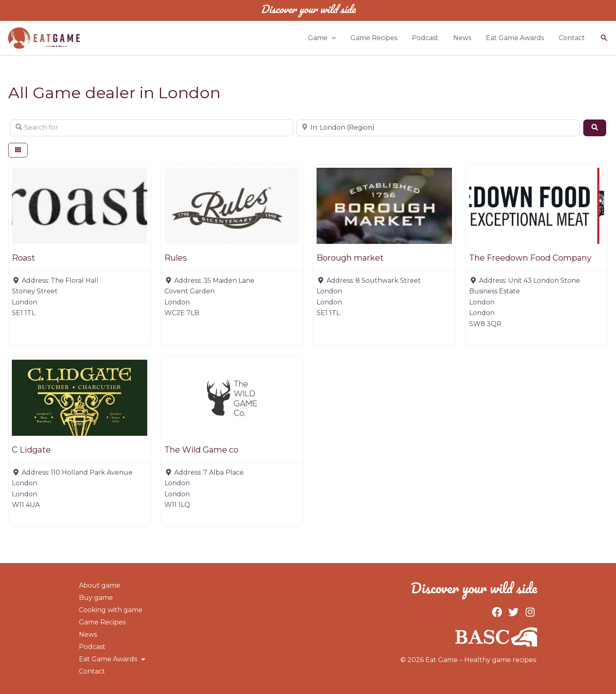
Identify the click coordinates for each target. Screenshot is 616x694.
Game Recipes (381, 38)
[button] (341, 38)
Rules (176, 258)
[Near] (438, 128)
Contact (573, 38)
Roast (24, 258)
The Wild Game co (201, 450)
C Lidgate (31, 450)
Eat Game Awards (517, 38)
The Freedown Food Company (530, 258)
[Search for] (152, 128)
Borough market (350, 258)
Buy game (96, 598)
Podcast (431, 38)
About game (100, 585)
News (466, 38)
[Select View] (18, 150)
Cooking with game (111, 610)
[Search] (595, 128)
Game (331, 38)
